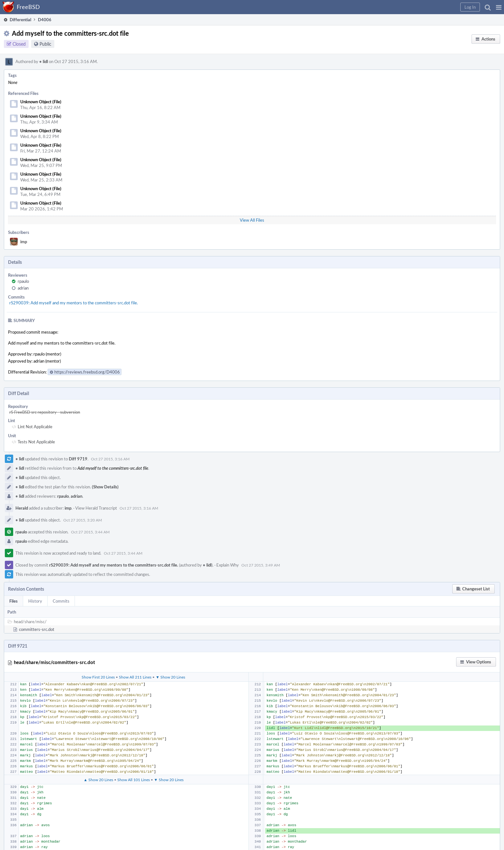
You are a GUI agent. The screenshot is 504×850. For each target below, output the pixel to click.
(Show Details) (105, 487)
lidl (44, 61)
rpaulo (23, 281)
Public (45, 44)
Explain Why (228, 565)
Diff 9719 (78, 459)
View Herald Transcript (96, 508)
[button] (499, 7)
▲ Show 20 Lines (98, 780)
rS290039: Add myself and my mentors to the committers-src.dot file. (74, 303)
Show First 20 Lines (98, 677)
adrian (23, 288)
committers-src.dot (37, 629)
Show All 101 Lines (134, 780)
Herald (22, 508)
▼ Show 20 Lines (170, 677)
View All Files (252, 220)
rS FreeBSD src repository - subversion (45, 412)
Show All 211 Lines (135, 677)
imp (24, 242)
